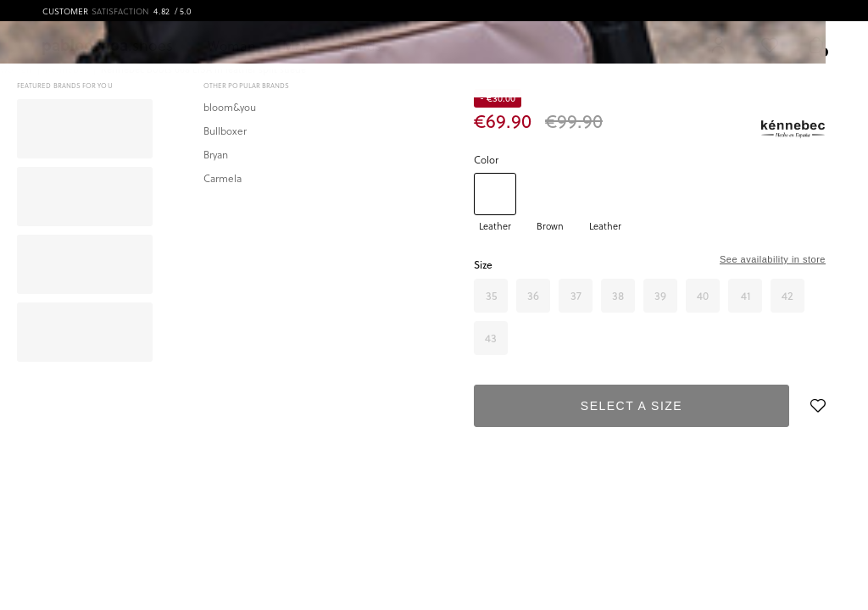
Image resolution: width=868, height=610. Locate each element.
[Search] (558, 45)
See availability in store (773, 259)
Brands (358, 44)
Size (483, 265)
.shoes (108, 45)
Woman (232, 44)
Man (296, 44)
